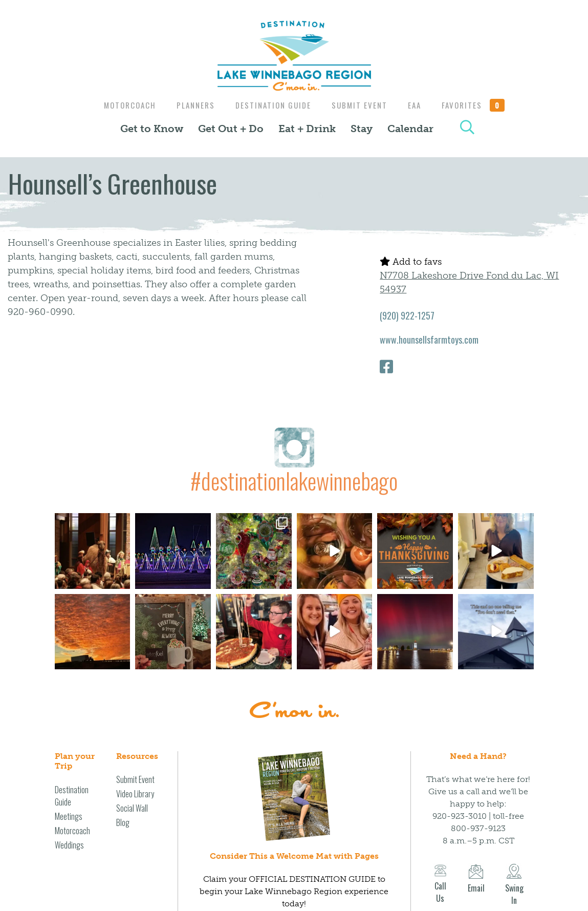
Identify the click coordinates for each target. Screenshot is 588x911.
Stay (362, 129)
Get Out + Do (231, 129)
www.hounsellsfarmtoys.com (429, 340)
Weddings (69, 845)
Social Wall (132, 808)
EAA (418, 105)
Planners (192, 105)
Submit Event (361, 105)
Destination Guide (272, 105)
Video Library (135, 794)
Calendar (410, 129)
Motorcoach (123, 105)
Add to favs (411, 262)
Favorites (480, 105)
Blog (123, 822)
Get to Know (152, 129)
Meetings (69, 816)
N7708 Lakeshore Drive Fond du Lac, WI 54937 (469, 282)
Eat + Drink (307, 129)
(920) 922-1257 (407, 315)
